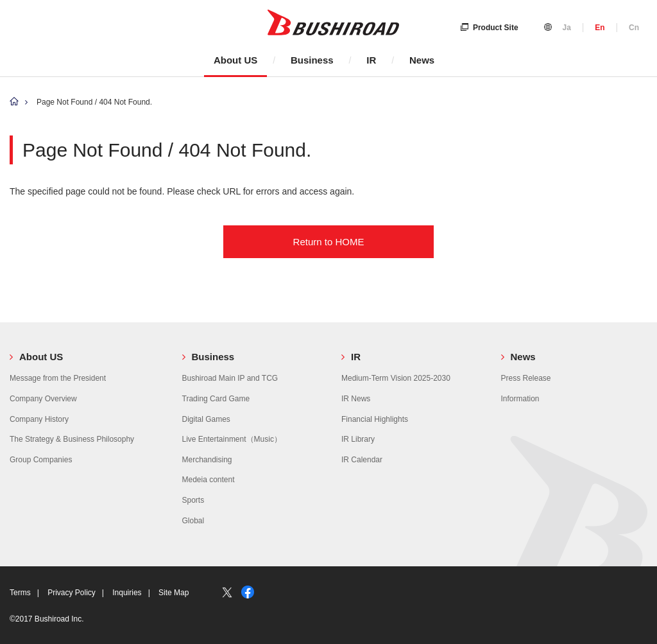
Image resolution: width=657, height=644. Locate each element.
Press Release (526, 378)
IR (371, 60)
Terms (20, 593)
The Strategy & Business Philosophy (72, 439)
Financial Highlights (375, 419)
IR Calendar (362, 460)
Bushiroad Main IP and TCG (230, 378)
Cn (634, 28)
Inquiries (127, 593)
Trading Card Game (216, 399)
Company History (39, 419)
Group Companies (41, 460)
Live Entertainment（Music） (232, 439)
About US (235, 60)
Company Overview (43, 399)
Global (193, 521)
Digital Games (206, 419)
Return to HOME (329, 242)
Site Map (174, 593)
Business (312, 60)
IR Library (358, 439)
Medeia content (209, 480)
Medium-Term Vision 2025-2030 (396, 378)
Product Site (490, 28)
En (600, 28)
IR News (356, 399)
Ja (566, 28)
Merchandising (207, 460)
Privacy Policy (72, 593)
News (422, 60)
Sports (193, 500)
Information (520, 399)
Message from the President (58, 378)
